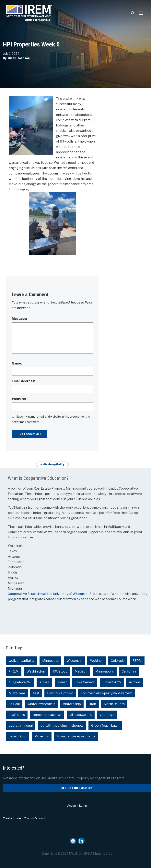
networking (18, 736)
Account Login (77, 806)
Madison (81, 671)
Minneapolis (105, 671)
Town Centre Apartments (76, 736)
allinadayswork (81, 715)
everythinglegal (21, 726)
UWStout (60, 671)
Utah (92, 704)
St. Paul (14, 704)
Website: (19, 399)
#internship (72, 704)
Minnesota (50, 661)
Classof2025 (112, 682)
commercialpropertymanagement (107, 693)
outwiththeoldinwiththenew (62, 726)
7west (62, 682)
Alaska (44, 682)
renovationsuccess (47, 715)
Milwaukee (17, 693)
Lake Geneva (85, 682)
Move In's (42, 736)
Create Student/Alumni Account (24, 818)
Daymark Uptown (60, 693)
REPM (137, 661)
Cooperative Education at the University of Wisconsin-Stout (53, 594)
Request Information (77, 788)
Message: (19, 319)
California (129, 671)
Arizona (135, 682)
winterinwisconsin (41, 704)
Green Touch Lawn (105, 726)
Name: (17, 363)
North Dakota (114, 704)
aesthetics (17, 715)
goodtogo (107, 715)
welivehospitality (52, 464)
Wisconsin (74, 661)
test (36, 693)
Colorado (118, 661)
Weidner (97, 661)
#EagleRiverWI (20, 682)
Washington (36, 671)
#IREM (14, 671)
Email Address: (23, 381)
